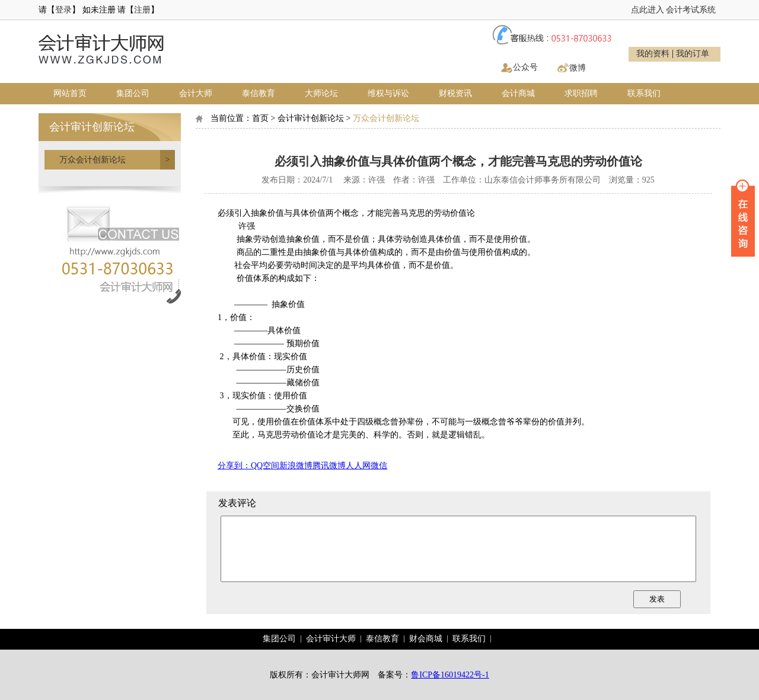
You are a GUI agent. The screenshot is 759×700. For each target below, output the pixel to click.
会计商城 (518, 93)
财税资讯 (455, 93)
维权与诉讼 (388, 93)
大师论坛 (321, 93)
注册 (142, 10)
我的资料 (653, 54)
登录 (63, 10)
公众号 (525, 67)
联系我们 (644, 93)
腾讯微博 (329, 466)
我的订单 (693, 54)
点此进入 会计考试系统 (674, 10)
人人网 (358, 466)
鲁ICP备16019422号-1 (450, 675)
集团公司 (133, 93)
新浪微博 (296, 466)
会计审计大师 (331, 639)
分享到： (234, 466)
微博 (578, 68)
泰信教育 (259, 93)
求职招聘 (581, 93)
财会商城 (426, 639)
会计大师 (196, 93)
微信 (379, 466)
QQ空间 (265, 466)
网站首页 (70, 93)
